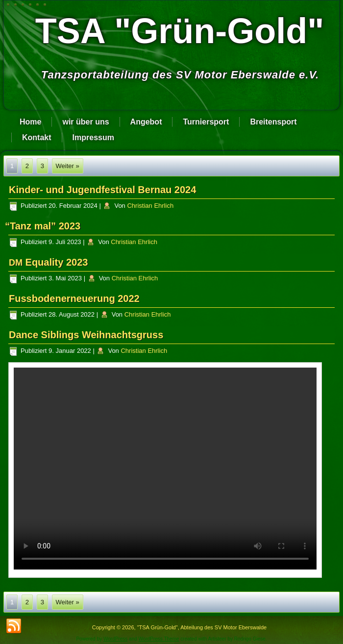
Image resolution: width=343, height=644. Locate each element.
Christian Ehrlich (150, 206)
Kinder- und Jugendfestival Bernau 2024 (102, 190)
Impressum (93, 137)
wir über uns (86, 122)
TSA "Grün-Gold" (180, 31)
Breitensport (273, 122)
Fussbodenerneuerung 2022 (74, 298)
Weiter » (68, 166)
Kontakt (37, 137)
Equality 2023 (48, 262)
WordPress (115, 639)
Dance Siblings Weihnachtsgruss (86, 335)
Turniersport (206, 122)
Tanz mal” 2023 (45, 226)
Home (30, 122)
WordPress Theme (159, 639)
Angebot (146, 122)
